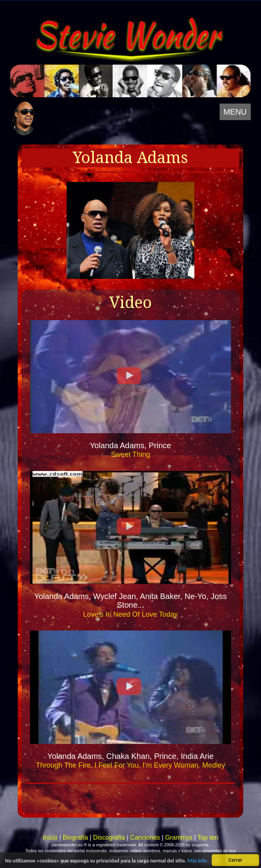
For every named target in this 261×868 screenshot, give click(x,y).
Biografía (75, 837)
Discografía (109, 837)
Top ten (208, 837)
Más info (197, 861)
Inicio (50, 837)
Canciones (145, 837)
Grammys (179, 837)
